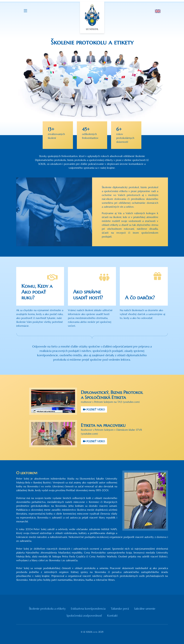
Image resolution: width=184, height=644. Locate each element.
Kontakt (112, 616)
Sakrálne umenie (145, 609)
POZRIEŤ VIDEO (94, 409)
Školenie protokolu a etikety (47, 609)
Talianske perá (120, 609)
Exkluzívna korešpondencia (88, 609)
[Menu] (25, 11)
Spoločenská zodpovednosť (84, 616)
